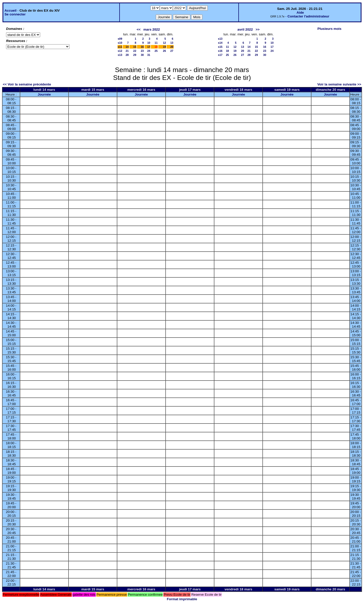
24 (149, 51)
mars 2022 (152, 29)
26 (164, 51)
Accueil (10, 10)
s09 (120, 39)
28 (127, 55)
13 (172, 43)
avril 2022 (245, 29)
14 (127, 47)
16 (142, 47)
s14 (220, 43)
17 (149, 47)
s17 (220, 55)
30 (142, 55)
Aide (300, 13)
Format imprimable (182, 599)
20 (172, 47)
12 (164, 43)
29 (135, 55)
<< (139, 29)
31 (149, 55)
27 (172, 51)
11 (156, 43)
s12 (120, 51)
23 (142, 51)
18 (227, 51)
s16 (220, 51)
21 (127, 51)
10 (149, 43)
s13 (120, 55)
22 (135, 51)
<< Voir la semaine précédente (27, 84)
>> (258, 29)
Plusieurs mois (329, 29)
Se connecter (15, 14)
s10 (120, 43)
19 (164, 47)
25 (156, 51)
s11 (120, 47)
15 (135, 47)
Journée (44, 94)
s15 (220, 47)
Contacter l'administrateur (308, 16)
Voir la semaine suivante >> (339, 84)
